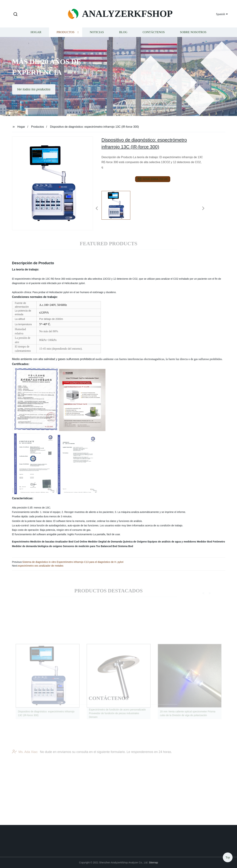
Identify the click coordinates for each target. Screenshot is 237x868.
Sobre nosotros (193, 34)
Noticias (97, 34)
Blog (123, 34)
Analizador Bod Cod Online (71, 542)
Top (228, 857)
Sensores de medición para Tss (82, 546)
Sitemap (153, 863)
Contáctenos (154, 34)
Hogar (36, 34)
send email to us (153, 179)
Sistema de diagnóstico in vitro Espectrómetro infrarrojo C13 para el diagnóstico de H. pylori (73, 562)
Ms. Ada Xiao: (25, 756)
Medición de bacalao (42, 542)
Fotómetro (219, 542)
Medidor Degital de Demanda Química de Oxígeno (117, 542)
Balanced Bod (109, 546)
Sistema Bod (126, 546)
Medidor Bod (205, 542)
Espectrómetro (21, 542)
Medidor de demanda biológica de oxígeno (37, 546)
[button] (15, 14)
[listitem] (119, 207)
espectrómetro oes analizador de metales (41, 566)
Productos (66, 34)
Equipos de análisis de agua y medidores (172, 542)
